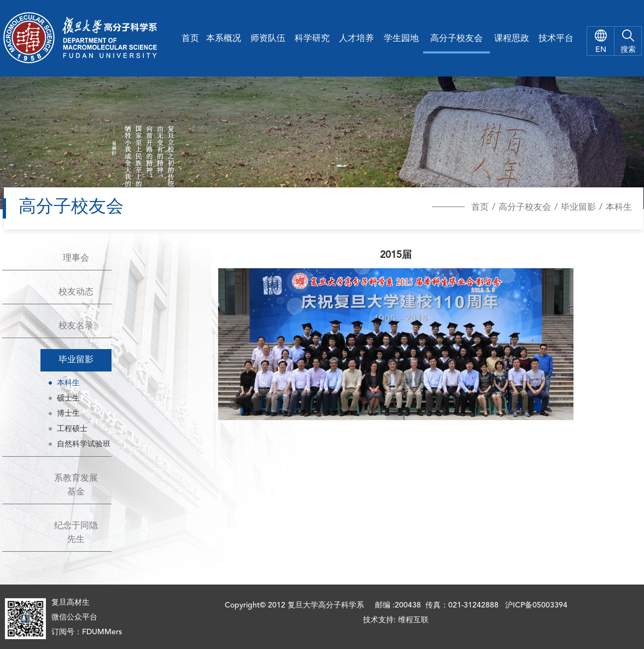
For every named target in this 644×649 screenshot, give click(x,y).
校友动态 (76, 292)
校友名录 (76, 326)
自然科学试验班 (84, 444)
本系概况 (224, 39)
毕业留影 (578, 208)
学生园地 (401, 39)
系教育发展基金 (76, 485)
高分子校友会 (456, 39)
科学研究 (312, 39)
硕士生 (68, 398)
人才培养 (356, 39)
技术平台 (556, 39)
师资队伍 (268, 39)
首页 (190, 39)
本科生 (619, 208)
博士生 (68, 414)
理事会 (76, 258)
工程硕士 (72, 429)
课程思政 (512, 39)
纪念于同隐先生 (76, 533)
